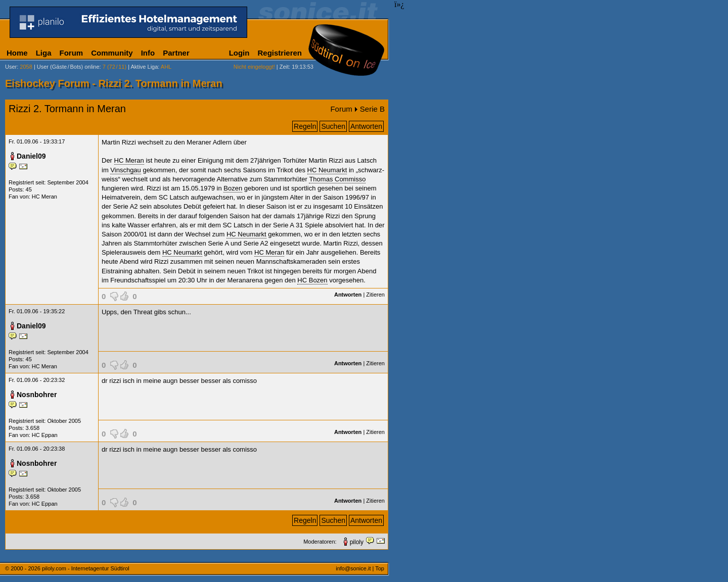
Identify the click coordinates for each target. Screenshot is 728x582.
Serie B (372, 109)
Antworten (366, 126)
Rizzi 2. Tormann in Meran (67, 109)
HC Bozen (312, 280)
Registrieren (280, 53)
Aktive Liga (145, 67)
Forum (72, 53)
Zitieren (375, 295)
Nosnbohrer (37, 395)
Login (239, 53)
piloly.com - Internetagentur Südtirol (86, 568)
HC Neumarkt (327, 170)
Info (148, 53)
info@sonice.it (353, 568)
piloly (357, 542)
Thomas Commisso (337, 179)
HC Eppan (45, 435)
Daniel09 (31, 156)
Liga (44, 53)
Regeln (305, 126)
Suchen (333, 126)
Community (112, 53)
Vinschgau (125, 170)
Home (17, 53)
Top (380, 568)
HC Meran (44, 197)
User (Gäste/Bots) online (68, 67)
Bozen (233, 188)
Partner (176, 53)
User (11, 67)
